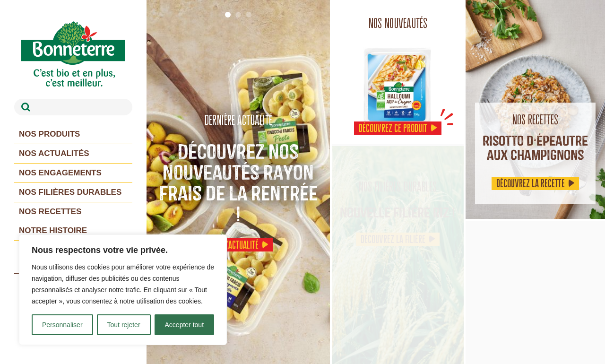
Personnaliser (62, 325)
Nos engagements (60, 173)
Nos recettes (50, 212)
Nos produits (49, 134)
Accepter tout (185, 325)
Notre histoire (53, 230)
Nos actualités (54, 153)
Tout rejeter (124, 325)
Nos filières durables (70, 192)
